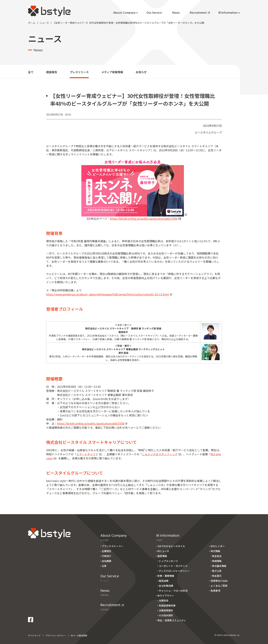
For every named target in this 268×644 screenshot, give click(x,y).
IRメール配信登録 (79, 635)
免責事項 (215, 591)
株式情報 (215, 551)
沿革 (104, 566)
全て (31, 72)
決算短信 (164, 600)
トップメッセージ (168, 561)
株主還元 (217, 576)
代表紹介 (106, 556)
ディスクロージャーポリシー (174, 571)
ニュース (44, 23)
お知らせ (141, 72)
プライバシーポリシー (56, 635)
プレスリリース (79, 72)
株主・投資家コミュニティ (172, 620)
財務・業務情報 (166, 576)
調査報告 (52, 72)
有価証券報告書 (167, 605)
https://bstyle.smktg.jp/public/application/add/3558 (145, 219)
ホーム (32, 23)
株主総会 (217, 556)
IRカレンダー (218, 546)
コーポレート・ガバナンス (173, 566)
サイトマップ (34, 635)
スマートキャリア (89, 454)
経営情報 (162, 556)
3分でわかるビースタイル (171, 546)
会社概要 (106, 561)
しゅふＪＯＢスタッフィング (161, 454)
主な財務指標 (166, 586)
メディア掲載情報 (112, 72)
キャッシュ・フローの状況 (173, 591)
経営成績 (164, 581)
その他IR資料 (166, 615)
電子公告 (217, 571)
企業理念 (106, 551)
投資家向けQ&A (219, 581)
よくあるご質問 (219, 586)
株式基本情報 (219, 566)
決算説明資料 (166, 610)
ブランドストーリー (112, 546)
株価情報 (217, 561)
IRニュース (163, 551)
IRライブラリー (166, 596)
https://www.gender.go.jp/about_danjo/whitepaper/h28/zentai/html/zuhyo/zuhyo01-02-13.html (109, 294)
